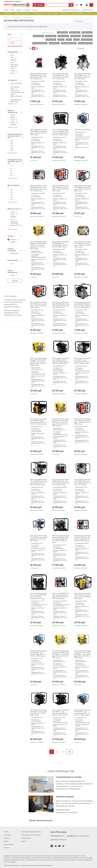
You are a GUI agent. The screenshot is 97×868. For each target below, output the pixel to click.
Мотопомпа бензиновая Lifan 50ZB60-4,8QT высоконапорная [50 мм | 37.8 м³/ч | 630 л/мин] (39, 421)
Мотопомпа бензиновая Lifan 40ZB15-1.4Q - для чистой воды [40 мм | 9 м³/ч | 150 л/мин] (60, 76)
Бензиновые (87, 40)
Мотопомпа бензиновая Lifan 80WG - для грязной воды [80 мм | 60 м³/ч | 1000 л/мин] (60, 712)
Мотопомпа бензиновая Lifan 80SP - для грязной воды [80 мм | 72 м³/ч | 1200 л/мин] (39, 712)
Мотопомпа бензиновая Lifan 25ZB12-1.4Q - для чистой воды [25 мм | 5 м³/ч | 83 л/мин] (82, 76)
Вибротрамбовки (78, 13)
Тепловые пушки (38, 13)
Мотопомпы (17, 17)
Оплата (6, 841)
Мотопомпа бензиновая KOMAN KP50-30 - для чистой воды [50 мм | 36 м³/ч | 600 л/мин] (39, 188)
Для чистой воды (85, 43)
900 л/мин (51, 40)
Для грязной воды (69, 43)
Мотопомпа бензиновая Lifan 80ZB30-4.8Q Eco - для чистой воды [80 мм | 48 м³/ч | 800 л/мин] (83, 305)
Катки (56, 13)
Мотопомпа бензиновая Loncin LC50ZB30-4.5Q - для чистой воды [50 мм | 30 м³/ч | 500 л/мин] (61, 132)
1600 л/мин (38, 36)
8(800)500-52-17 (88, 10)
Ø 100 (61, 40)
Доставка (7, 838)
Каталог (39, 5)
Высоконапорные (40, 43)
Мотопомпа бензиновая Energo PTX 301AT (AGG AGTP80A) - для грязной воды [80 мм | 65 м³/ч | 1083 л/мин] (83, 654)
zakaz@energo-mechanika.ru (71, 10)
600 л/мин (87, 36)
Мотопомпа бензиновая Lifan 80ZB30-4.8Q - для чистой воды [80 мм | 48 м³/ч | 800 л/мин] (61, 305)
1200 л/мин (75, 32)
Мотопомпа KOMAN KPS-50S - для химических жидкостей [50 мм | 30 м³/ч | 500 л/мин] (61, 596)
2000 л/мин (63, 36)
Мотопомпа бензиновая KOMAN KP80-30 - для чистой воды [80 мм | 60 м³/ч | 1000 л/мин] (61, 482)
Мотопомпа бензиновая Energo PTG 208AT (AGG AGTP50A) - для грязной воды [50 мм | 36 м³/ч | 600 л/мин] (61, 654)
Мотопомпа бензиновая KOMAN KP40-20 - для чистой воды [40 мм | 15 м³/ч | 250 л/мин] (38, 76)
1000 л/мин (62, 32)
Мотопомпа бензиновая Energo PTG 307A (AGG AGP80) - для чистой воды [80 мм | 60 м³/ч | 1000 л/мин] (38, 362)
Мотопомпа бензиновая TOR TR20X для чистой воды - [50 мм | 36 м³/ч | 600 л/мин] (83, 596)
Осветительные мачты (22, 13)
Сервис (19, 10)
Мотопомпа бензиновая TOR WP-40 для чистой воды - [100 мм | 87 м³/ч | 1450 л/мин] (83, 421)
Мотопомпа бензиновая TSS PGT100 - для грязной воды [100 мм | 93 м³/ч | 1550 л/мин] (82, 712)
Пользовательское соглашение (31, 835)
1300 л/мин (87, 32)
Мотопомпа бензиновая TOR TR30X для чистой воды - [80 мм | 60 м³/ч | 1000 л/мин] (83, 244)
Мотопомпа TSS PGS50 (82, 130)
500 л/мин (75, 36)
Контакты (35, 10)
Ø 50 (69, 40)
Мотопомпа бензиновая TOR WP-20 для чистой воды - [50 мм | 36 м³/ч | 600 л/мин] (61, 188)
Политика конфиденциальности (31, 832)
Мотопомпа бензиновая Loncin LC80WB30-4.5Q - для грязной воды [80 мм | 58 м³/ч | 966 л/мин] (61, 539)
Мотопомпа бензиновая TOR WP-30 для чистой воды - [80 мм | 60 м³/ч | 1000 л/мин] (39, 305)
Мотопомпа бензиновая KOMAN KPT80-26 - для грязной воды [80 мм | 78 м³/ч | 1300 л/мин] (82, 538)
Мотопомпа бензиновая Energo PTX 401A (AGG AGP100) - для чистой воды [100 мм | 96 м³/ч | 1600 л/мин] (61, 422)
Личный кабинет (9, 844)
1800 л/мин (51, 36)
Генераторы (8, 13)
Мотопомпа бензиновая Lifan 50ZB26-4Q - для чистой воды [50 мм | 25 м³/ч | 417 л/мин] (83, 482)
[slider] (9, 46)
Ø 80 (76, 40)
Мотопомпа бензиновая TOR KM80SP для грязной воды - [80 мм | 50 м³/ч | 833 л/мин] (60, 244)
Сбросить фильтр (48, 32)
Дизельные (54, 43)
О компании (26, 10)
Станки (49, 13)
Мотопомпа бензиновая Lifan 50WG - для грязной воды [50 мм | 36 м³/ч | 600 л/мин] (82, 361)
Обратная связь (26, 838)
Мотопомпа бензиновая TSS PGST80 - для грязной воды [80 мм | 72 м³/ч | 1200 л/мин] (38, 653)
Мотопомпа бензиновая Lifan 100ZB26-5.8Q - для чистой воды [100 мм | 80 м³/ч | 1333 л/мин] (39, 482)
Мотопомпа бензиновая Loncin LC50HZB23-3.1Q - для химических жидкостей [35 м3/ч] (39, 596)
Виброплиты (65, 13)
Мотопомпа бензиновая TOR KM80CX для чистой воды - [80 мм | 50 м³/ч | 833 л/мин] (83, 188)
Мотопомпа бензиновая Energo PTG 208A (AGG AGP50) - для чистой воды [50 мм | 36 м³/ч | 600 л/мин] (38, 245)
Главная (6, 10)
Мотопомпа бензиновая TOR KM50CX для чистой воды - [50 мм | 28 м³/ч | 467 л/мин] (39, 132)
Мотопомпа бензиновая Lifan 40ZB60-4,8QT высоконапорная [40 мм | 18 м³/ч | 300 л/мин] (61, 361)
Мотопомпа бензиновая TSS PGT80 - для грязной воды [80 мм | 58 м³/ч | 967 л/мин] (39, 538)
